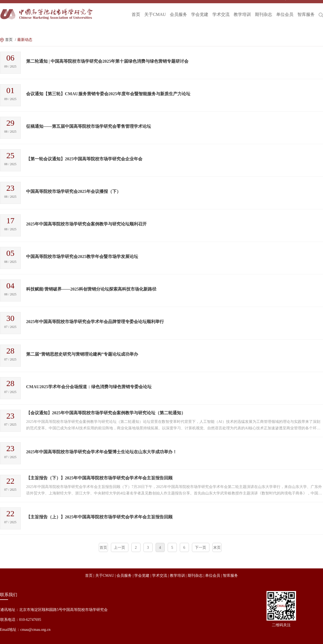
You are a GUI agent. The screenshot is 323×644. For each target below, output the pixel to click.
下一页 (201, 548)
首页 (136, 10)
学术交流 (221, 10)
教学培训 (242, 10)
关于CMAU (155, 10)
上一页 (120, 548)
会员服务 (178, 10)
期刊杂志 (264, 10)
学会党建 (200, 10)
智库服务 (306, 10)
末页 (217, 548)
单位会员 (285, 10)
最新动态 (25, 40)
